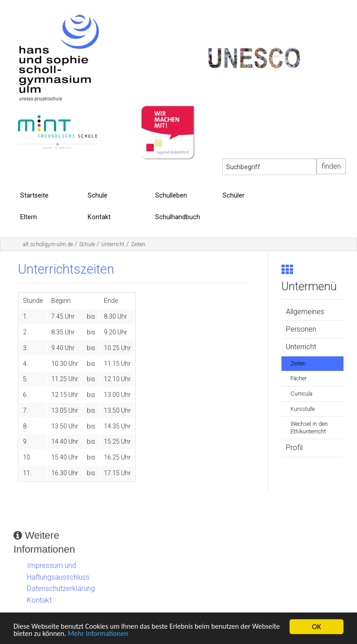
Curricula (301, 394)
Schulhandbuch (178, 217)
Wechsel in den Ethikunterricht (309, 428)
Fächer (299, 378)
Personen (301, 329)
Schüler (234, 196)
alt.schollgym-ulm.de (48, 244)
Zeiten (138, 244)
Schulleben (171, 196)
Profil (294, 448)
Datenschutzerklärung (61, 588)
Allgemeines (305, 312)
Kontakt (99, 217)
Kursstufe (303, 409)
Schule (98, 196)
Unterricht (113, 244)
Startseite (34, 196)
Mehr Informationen (133, 634)
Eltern (29, 217)
